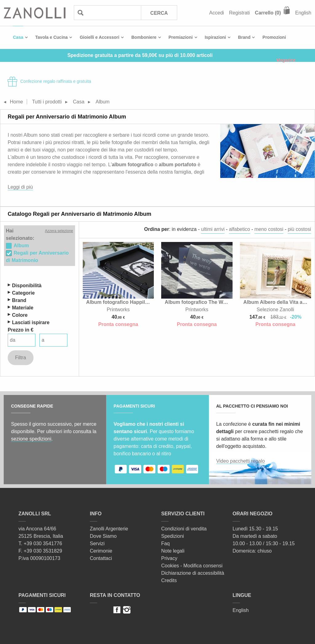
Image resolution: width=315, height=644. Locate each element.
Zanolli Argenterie (109, 529)
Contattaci (101, 558)
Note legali (173, 551)
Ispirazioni (215, 37)
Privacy (169, 558)
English (303, 13)
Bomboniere (144, 37)
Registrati (240, 13)
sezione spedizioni (31, 439)
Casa (18, 37)
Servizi (97, 543)
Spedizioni (173, 536)
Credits (169, 580)
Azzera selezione (59, 231)
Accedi (217, 13)
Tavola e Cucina (52, 37)
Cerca (159, 13)
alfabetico (239, 229)
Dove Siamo (103, 536)
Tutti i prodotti (47, 102)
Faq (165, 543)
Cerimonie (101, 551)
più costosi (299, 229)
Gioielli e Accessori (100, 37)
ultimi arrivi (213, 229)
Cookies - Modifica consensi (192, 566)
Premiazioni (181, 37)
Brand (244, 37)
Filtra (21, 358)
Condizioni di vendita (184, 529)
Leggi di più (20, 187)
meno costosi (269, 229)
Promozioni (274, 37)
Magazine (286, 60)
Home (16, 102)
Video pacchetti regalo (241, 461)
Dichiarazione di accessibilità (193, 573)
